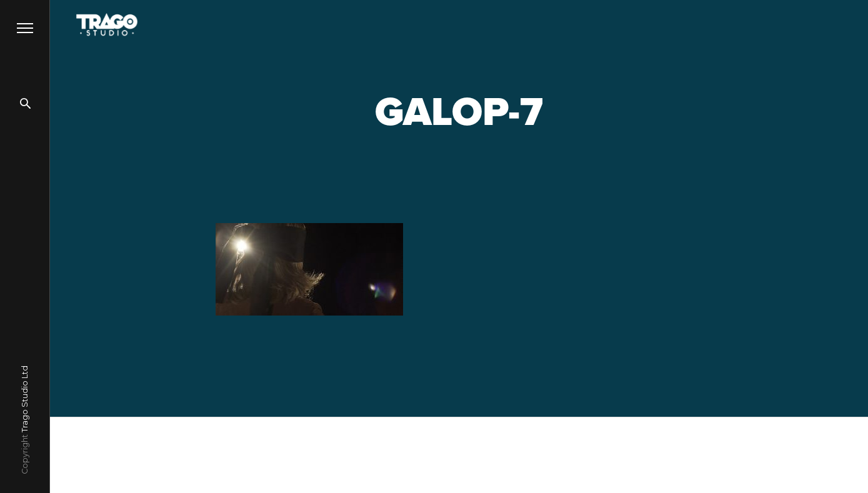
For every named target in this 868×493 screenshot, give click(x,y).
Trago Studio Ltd (25, 399)
